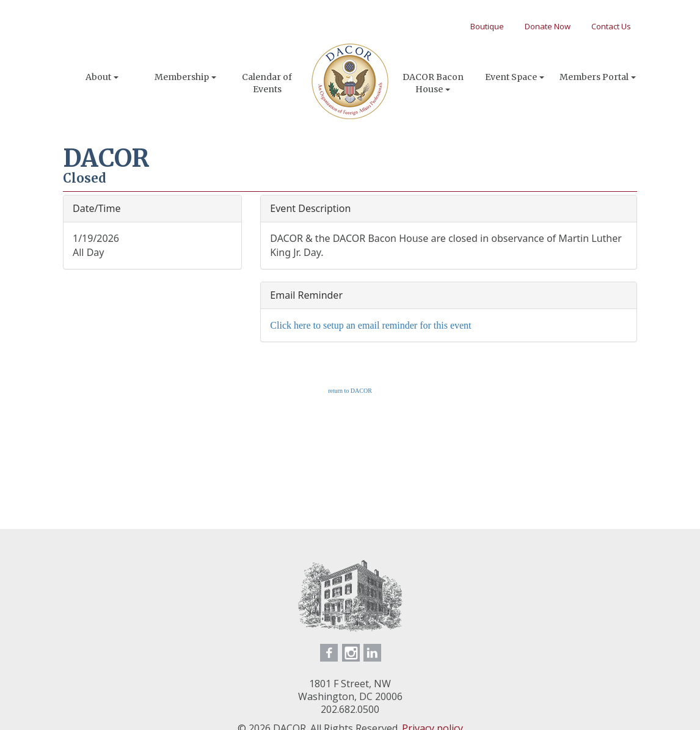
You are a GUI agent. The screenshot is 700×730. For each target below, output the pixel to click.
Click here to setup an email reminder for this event (370, 325)
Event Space (515, 77)
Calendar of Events (267, 83)
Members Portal (598, 77)
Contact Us (611, 26)
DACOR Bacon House (433, 83)
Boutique (487, 26)
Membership (185, 77)
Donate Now (548, 26)
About (102, 77)
